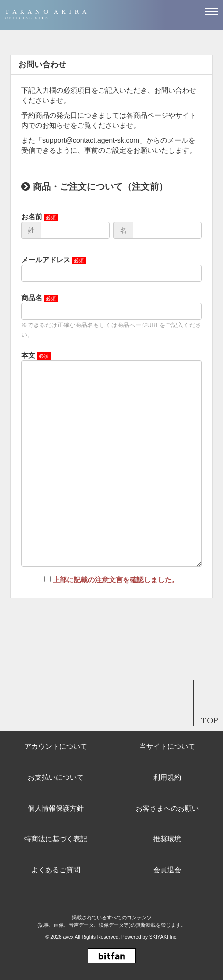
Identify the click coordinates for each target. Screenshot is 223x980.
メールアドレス (46, 260)
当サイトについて (167, 746)
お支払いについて (56, 777)
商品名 (32, 298)
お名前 (32, 217)
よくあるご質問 (56, 870)
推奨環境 (167, 839)
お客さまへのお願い (167, 808)
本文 (28, 355)
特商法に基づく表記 (56, 839)
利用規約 (167, 777)
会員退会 (167, 870)
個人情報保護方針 (56, 808)
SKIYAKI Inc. (163, 937)
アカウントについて (56, 746)
